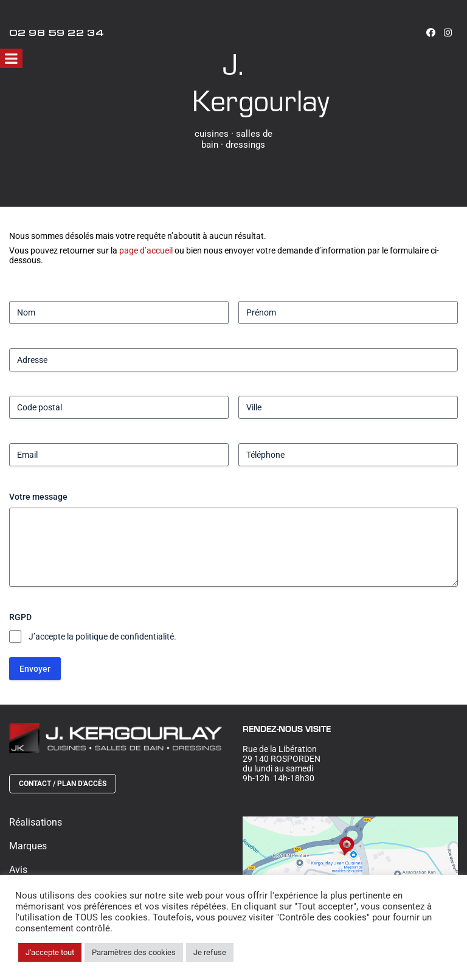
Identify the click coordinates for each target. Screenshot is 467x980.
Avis (18, 870)
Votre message (38, 497)
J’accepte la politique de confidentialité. (102, 637)
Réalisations (36, 822)
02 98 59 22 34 (57, 34)
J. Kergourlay (261, 82)
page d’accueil (146, 250)
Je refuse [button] (210, 952)
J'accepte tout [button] (50, 952)
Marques (28, 846)
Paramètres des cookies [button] (134, 952)
